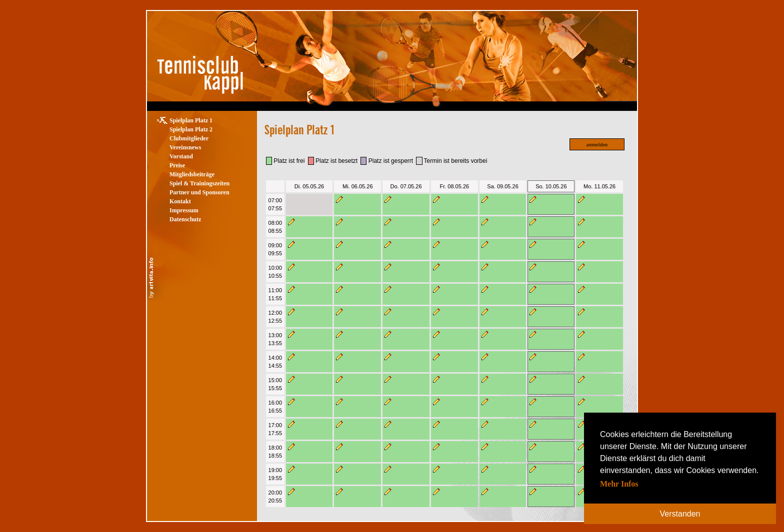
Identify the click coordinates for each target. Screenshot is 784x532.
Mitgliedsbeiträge (192, 174)
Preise (177, 165)
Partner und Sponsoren (199, 192)
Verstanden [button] (680, 514)
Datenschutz (185, 219)
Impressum (184, 210)
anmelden (597, 144)
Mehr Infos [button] (619, 484)
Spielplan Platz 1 (191, 120)
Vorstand (181, 156)
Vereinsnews (185, 147)
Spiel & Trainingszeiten (199, 183)
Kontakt (180, 201)
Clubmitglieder (189, 138)
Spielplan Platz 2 (191, 129)
